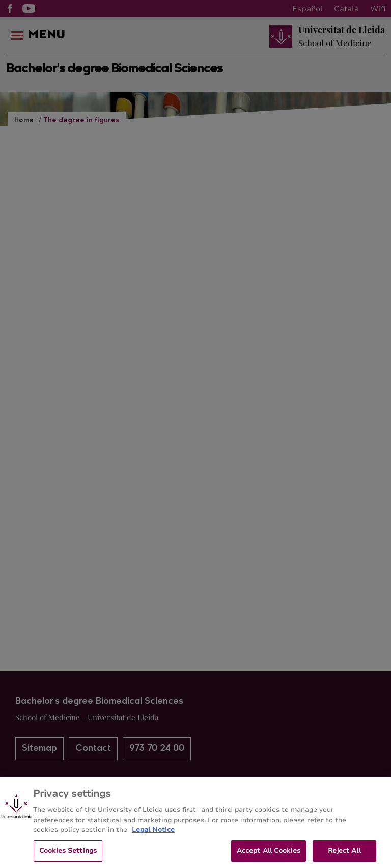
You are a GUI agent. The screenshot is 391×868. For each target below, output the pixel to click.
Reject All (344, 854)
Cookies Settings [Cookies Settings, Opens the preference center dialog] (68, 854)
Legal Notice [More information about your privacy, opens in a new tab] (153, 833)
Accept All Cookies (269, 854)
